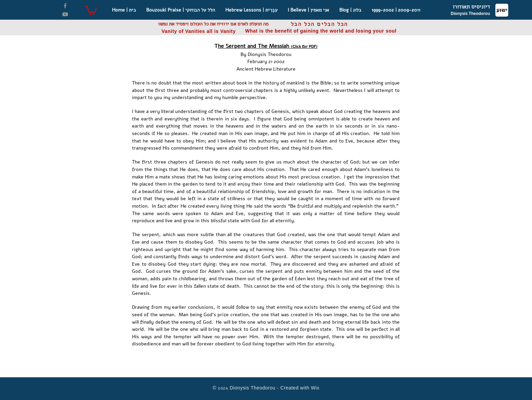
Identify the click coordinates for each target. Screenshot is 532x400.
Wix (315, 389)
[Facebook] (65, 6)
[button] (91, 10)
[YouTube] (65, 14)
